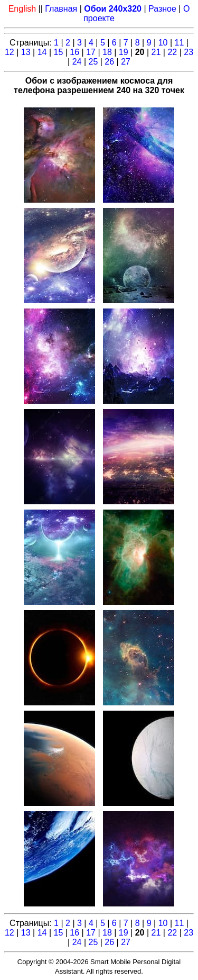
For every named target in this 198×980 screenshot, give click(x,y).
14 (42, 52)
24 (77, 62)
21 (156, 52)
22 (172, 52)
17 (91, 52)
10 (163, 43)
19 (124, 52)
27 (126, 62)
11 (180, 43)
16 (74, 52)
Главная (61, 9)
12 (10, 52)
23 (188, 52)
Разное (162, 9)
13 (26, 52)
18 (107, 52)
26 (109, 62)
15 (58, 52)
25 (93, 62)
